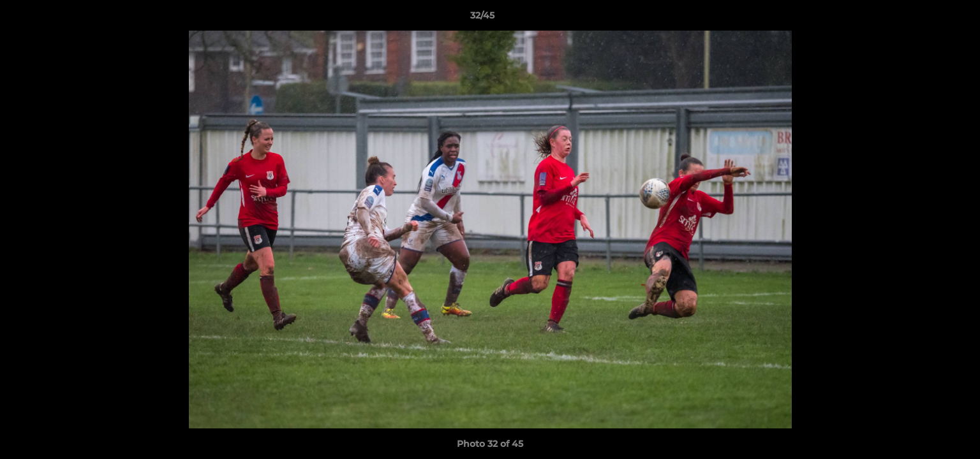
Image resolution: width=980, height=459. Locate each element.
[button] (926, 18)
